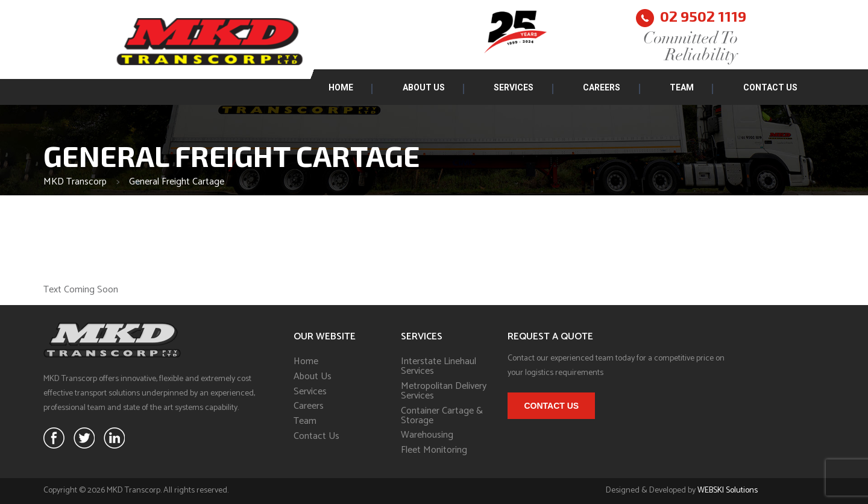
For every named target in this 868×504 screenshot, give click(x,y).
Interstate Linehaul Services (439, 367)
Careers (602, 87)
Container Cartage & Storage (442, 416)
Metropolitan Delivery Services (444, 391)
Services (514, 87)
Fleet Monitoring (434, 450)
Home (341, 87)
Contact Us (770, 87)
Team (682, 87)
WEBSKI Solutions (728, 490)
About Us (424, 87)
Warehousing (427, 435)
